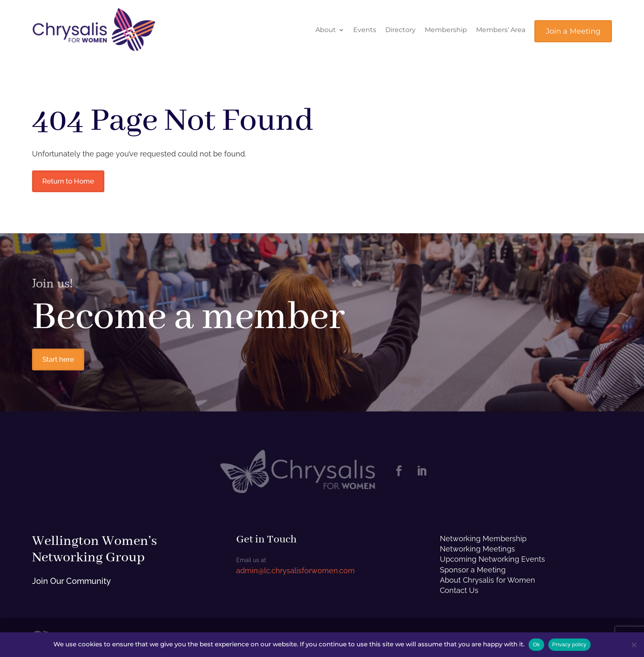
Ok (536, 644)
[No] (634, 645)
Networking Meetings (477, 551)
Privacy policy (569, 644)
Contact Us (459, 593)
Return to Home (72, 182)
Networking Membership (483, 541)
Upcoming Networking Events (492, 562)
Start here (61, 361)
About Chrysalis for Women (488, 582)
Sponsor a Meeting (473, 572)
